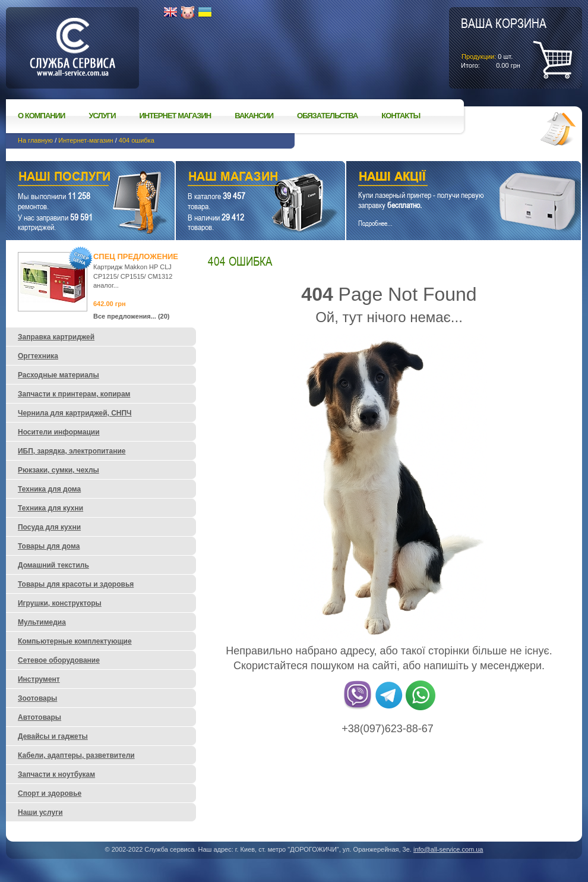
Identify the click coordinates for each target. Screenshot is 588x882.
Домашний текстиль (53, 565)
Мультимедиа (42, 622)
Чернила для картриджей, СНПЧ (75, 413)
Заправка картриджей (56, 337)
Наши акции (447, 178)
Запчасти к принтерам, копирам (74, 394)
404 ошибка (137, 140)
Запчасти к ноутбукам (56, 774)
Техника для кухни (50, 508)
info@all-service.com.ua (448, 849)
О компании (41, 116)
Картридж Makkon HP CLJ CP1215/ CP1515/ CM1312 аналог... (133, 276)
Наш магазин (240, 178)
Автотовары (39, 717)
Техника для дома (49, 489)
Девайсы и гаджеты (53, 736)
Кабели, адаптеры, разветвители (76, 755)
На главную (35, 140)
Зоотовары (37, 698)
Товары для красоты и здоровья (76, 584)
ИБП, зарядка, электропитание (72, 451)
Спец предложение (136, 256)
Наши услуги (75, 178)
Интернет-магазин (86, 140)
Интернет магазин (176, 116)
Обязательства (327, 116)
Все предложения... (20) (132, 316)
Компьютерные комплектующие (75, 641)
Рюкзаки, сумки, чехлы (59, 470)
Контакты (401, 116)
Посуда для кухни (49, 527)
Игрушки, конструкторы (60, 603)
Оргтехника (38, 356)
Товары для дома (49, 546)
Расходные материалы (59, 375)
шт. (504, 42)
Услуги (102, 116)
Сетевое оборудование (59, 660)
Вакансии (254, 116)
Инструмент (39, 679)
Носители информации (59, 432)
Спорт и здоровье (50, 793)
